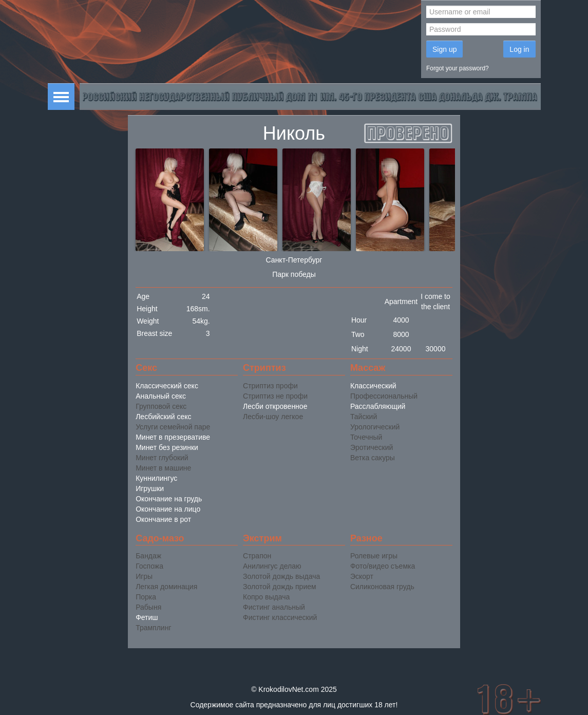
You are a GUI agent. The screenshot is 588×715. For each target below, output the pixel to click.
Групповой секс (161, 406)
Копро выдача (266, 597)
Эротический (372, 447)
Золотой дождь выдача (281, 576)
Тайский (364, 417)
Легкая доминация (166, 587)
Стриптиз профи (270, 386)
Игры (144, 576)
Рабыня (148, 607)
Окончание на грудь (169, 499)
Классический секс (167, 386)
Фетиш (147, 617)
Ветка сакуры (373, 458)
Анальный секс (161, 396)
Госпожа (149, 566)
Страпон (257, 556)
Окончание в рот (163, 519)
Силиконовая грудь (382, 587)
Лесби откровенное (275, 406)
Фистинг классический (280, 617)
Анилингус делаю (272, 566)
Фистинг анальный (274, 607)
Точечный (366, 437)
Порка (146, 597)
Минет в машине (163, 468)
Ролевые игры (374, 556)
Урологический (375, 427)
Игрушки (150, 488)
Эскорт (362, 576)
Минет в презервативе (173, 437)
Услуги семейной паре (173, 427)
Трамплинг (153, 628)
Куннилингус (156, 478)
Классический (373, 386)
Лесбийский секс (163, 417)
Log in (519, 49)
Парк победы (294, 274)
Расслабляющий (378, 406)
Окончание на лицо (168, 509)
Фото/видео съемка (383, 566)
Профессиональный (384, 396)
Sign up (444, 49)
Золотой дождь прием (280, 587)
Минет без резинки (167, 447)
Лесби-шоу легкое (273, 417)
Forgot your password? (458, 68)
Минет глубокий (162, 458)
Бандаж (148, 556)
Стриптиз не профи (275, 396)
